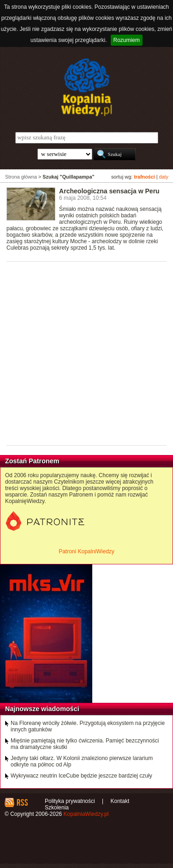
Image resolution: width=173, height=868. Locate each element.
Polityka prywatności (70, 801)
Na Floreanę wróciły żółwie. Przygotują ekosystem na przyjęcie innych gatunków (88, 726)
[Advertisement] (86, 353)
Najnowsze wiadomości (42, 709)
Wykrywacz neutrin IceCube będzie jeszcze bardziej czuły (81, 776)
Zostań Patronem (32, 461)
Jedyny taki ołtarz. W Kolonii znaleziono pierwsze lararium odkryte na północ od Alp (82, 761)
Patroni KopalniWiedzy (86, 551)
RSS (22, 802)
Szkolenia (57, 808)
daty (164, 177)
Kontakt (120, 801)
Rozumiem (127, 40)
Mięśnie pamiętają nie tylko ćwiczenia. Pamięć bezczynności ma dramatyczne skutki (85, 744)
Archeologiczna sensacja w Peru (109, 191)
